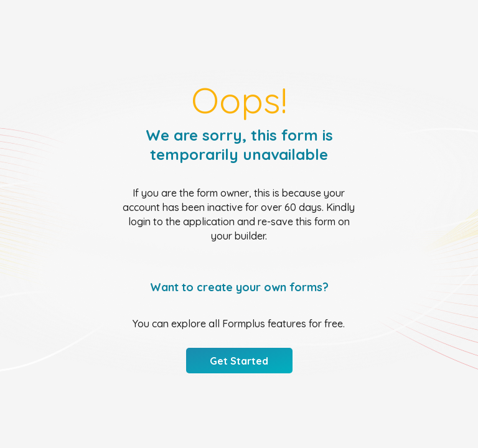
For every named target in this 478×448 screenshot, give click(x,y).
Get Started (239, 361)
